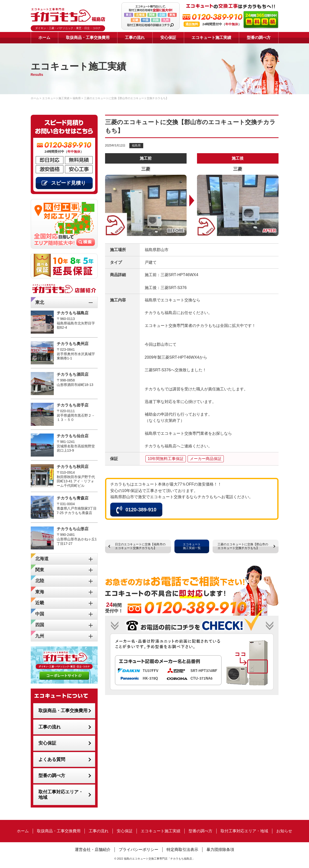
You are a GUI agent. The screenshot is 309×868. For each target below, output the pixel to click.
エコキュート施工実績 (211, 38)
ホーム (44, 38)
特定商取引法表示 (182, 850)
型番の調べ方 (259, 38)
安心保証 (168, 38)
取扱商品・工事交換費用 (88, 38)
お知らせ (284, 831)
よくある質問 (52, 759)
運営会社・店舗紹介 (93, 850)
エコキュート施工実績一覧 (192, 546)
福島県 (136, 145)
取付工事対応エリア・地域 (61, 795)
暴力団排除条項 (220, 850)
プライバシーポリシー (139, 850)
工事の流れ (135, 38)
